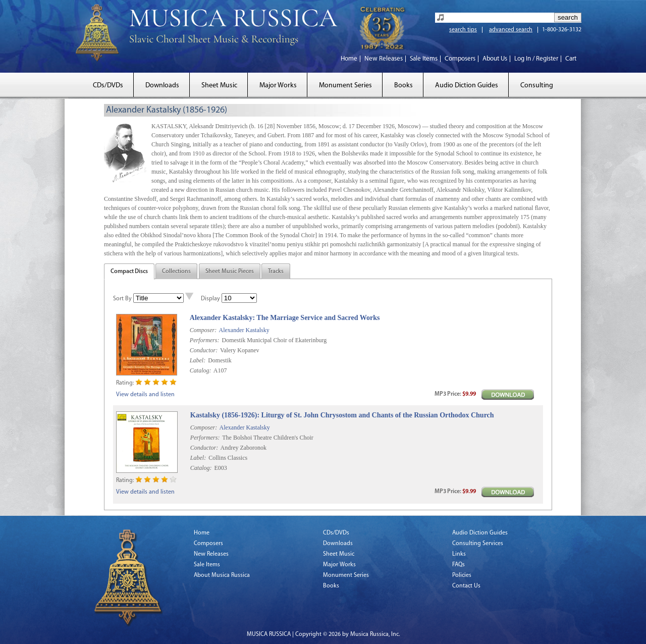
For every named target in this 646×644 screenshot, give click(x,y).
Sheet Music (219, 86)
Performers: (205, 340)
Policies (462, 575)
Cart (571, 59)
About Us (495, 59)
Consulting (537, 86)
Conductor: (204, 350)
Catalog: (201, 370)
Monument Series (345, 86)
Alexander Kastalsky (244, 330)
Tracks (276, 272)
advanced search (511, 30)
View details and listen (145, 395)
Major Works (278, 86)
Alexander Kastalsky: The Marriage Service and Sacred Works (285, 318)
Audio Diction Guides (467, 86)
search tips (463, 30)
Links (459, 554)
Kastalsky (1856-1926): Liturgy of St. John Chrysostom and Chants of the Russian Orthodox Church (342, 415)
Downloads (162, 86)
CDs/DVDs (108, 86)
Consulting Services (478, 544)
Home (349, 59)
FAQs (459, 565)
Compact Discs (129, 272)
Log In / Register (536, 59)
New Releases (384, 59)
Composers (460, 59)
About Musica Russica (222, 575)
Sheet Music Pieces (230, 272)
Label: (198, 360)
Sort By (122, 299)
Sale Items (424, 59)
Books (403, 86)
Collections (176, 272)
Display (210, 299)
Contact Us (466, 586)
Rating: (125, 383)
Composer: (203, 330)
